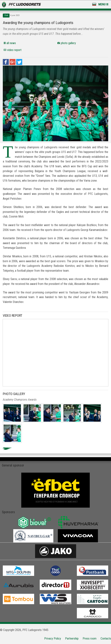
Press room (90, 639)
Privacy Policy (53, 639)
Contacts (106, 639)
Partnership (72, 639)
